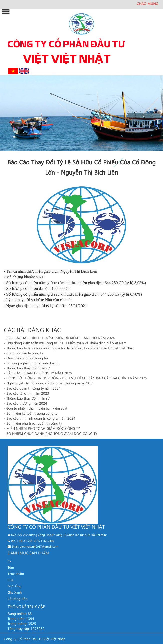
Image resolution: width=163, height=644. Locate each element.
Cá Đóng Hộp (18, 599)
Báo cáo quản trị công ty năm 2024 (33, 388)
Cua (10, 580)
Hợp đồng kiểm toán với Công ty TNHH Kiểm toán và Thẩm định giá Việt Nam (66, 343)
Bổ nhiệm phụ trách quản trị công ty (34, 423)
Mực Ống (14, 586)
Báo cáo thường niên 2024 (27, 403)
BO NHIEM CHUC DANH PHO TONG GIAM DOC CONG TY (52, 433)
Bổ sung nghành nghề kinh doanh (32, 363)
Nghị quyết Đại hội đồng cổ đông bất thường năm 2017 (50, 383)
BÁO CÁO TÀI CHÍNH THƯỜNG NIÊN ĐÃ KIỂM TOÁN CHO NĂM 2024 (61, 338)
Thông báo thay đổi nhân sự (28, 368)
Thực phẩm (16, 573)
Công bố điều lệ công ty (25, 353)
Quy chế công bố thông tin (27, 358)
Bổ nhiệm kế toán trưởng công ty (32, 413)
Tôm (11, 567)
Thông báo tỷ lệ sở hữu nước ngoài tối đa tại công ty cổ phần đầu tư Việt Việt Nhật (70, 348)
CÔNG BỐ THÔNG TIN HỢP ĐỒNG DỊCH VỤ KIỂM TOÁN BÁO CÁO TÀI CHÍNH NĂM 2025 (77, 378)
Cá (9, 561)
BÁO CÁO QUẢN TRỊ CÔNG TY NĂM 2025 (39, 373)
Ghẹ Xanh (15, 592)
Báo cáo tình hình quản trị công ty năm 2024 (41, 418)
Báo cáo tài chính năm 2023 (28, 393)
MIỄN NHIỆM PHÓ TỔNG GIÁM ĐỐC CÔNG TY (43, 428)
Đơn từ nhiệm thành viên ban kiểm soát (37, 408)
